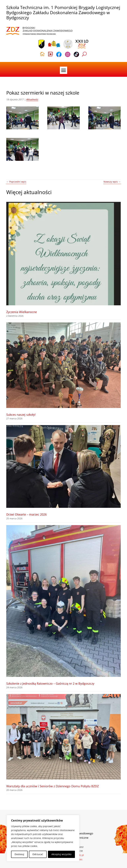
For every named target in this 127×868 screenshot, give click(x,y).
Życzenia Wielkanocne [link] (22, 312)
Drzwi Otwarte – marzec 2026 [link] (26, 514)
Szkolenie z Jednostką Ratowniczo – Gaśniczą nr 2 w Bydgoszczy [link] (50, 683)
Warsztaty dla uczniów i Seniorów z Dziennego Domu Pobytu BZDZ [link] (53, 786)
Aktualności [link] (32, 99)
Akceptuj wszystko (61, 854)
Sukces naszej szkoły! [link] (21, 415)
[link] (39, 31)
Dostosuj (19, 854)
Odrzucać (38, 854)
